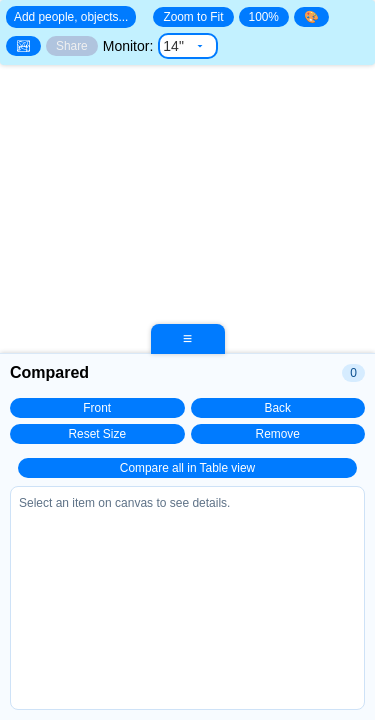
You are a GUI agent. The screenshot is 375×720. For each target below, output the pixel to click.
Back (278, 408)
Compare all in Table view (187, 468)
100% (264, 17)
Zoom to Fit (193, 17)
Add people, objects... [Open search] (71, 17)
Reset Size (98, 434)
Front (97, 408)
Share (72, 46)
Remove (278, 434)
